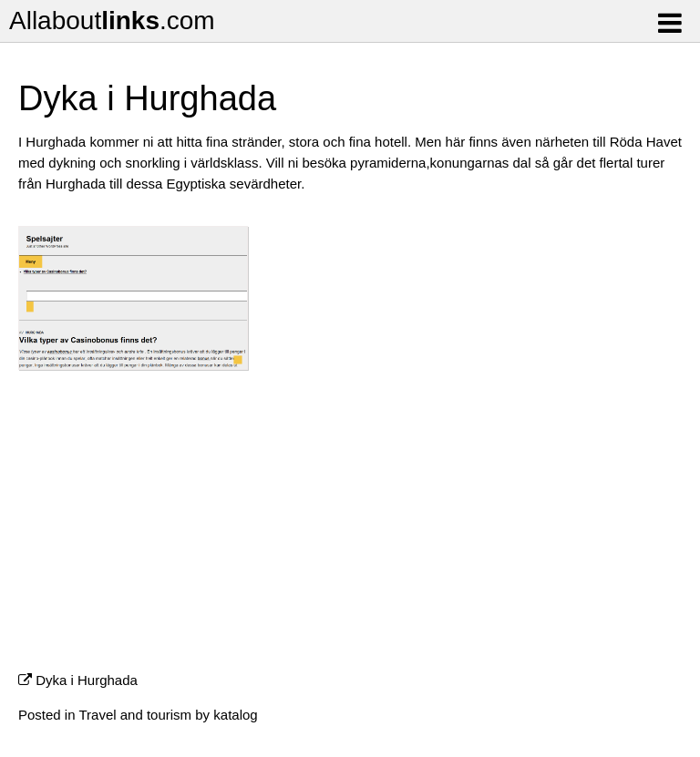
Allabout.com (112, 20)
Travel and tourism (135, 715)
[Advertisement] (350, 528)
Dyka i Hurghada (87, 680)
